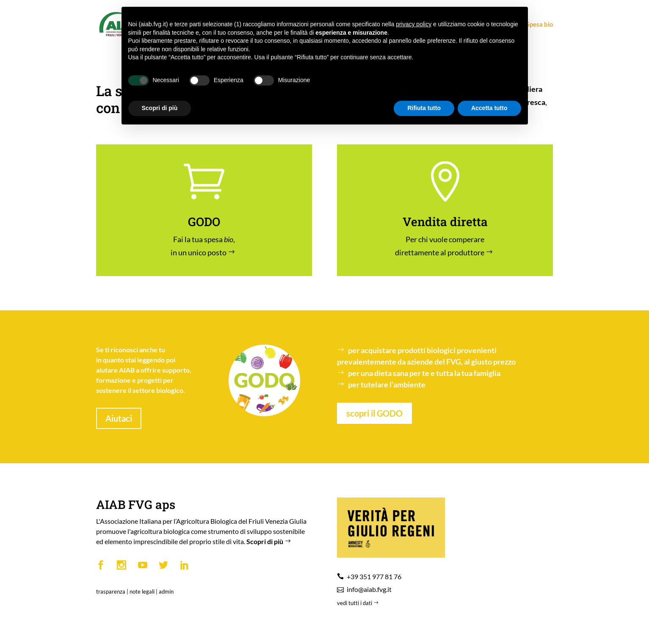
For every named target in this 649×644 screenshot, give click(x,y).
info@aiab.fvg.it (369, 589)
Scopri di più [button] (160, 108)
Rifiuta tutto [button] (424, 108)
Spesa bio (536, 25)
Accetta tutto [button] (489, 108)
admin (166, 591)
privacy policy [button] (414, 24)
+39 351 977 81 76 (374, 576)
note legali (142, 591)
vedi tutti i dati (359, 603)
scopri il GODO (374, 413)
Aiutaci (119, 418)
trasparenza (111, 591)
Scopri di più (270, 541)
